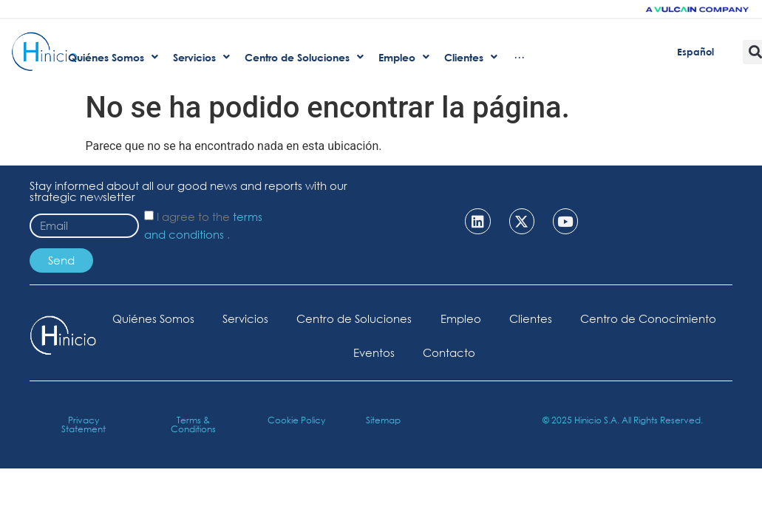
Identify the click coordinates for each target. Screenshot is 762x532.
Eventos (456, 352)
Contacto (533, 352)
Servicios (326, 318)
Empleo (544, 318)
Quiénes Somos (232, 318)
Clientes (615, 318)
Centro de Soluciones (436, 318)
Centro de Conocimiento (338, 352)
